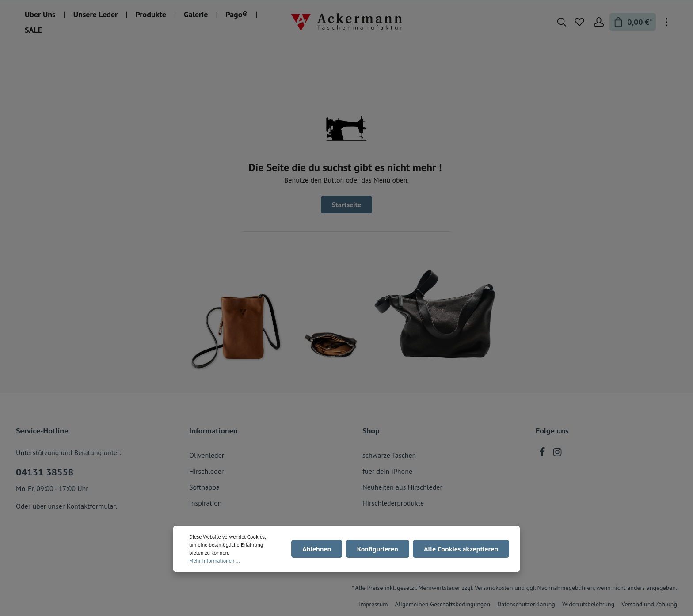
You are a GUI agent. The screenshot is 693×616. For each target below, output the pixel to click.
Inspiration (206, 503)
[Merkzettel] (579, 22)
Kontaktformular (91, 506)
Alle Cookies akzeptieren (461, 549)
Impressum (373, 604)
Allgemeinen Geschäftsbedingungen (443, 604)
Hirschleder (206, 471)
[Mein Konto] (599, 22)
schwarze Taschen (389, 455)
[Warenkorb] (633, 22)
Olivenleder (207, 455)
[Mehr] (666, 22)
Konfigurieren (378, 549)
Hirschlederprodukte (393, 503)
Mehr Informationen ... (215, 561)
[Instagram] (557, 454)
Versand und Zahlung (649, 604)
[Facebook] (543, 454)
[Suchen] (562, 22)
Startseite (347, 205)
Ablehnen (317, 549)
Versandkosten (494, 588)
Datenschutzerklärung (526, 604)
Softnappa (204, 487)
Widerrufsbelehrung (588, 604)
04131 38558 (45, 472)
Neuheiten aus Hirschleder (402, 487)
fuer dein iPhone (387, 471)
